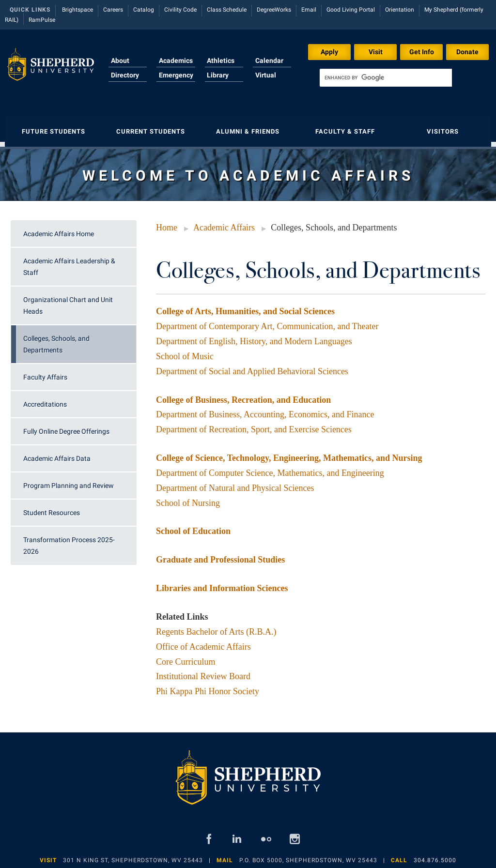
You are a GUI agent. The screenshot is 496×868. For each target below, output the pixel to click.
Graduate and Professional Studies (220, 555)
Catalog (144, 10)
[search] (386, 78)
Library (218, 75)
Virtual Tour (266, 81)
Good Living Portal (351, 10)
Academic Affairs (224, 223)
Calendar (269, 61)
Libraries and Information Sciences (222, 583)
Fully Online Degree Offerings (66, 426)
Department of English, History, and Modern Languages (254, 336)
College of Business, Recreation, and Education (243, 395)
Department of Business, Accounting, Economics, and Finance (265, 410)
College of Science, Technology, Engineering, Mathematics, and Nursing (289, 453)
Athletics (221, 61)
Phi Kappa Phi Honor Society (208, 686)
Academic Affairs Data (57, 454)
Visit (376, 52)
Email (309, 10)
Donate (467, 52)
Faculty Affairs (45, 372)
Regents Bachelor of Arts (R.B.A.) (216, 627)
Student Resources (52, 508)
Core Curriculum (186, 657)
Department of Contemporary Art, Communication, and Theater (267, 321)
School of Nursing (188, 498)
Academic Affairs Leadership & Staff (69, 262)
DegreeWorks (274, 10)
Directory (125, 75)
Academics (176, 61)
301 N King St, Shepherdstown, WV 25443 (133, 855)
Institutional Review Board (203, 671)
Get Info (422, 52)
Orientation (400, 10)
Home (167, 223)
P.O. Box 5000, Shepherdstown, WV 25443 (308, 855)
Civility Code (180, 10)
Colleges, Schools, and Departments (56, 339)
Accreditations (45, 399)
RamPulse (42, 20)
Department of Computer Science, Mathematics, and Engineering (270, 468)
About (120, 61)
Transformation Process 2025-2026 (69, 541)
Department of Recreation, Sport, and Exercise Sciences (254, 425)
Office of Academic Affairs (203, 642)
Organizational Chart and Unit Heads (68, 301)
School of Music (185, 351)
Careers (113, 10)
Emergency (176, 75)
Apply (329, 52)
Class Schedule (227, 10)
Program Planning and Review (69, 481)
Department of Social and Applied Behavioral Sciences (252, 366)
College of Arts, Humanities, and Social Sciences (245, 306)
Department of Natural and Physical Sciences (235, 483)
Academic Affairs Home (59, 229)
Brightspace (77, 10)
